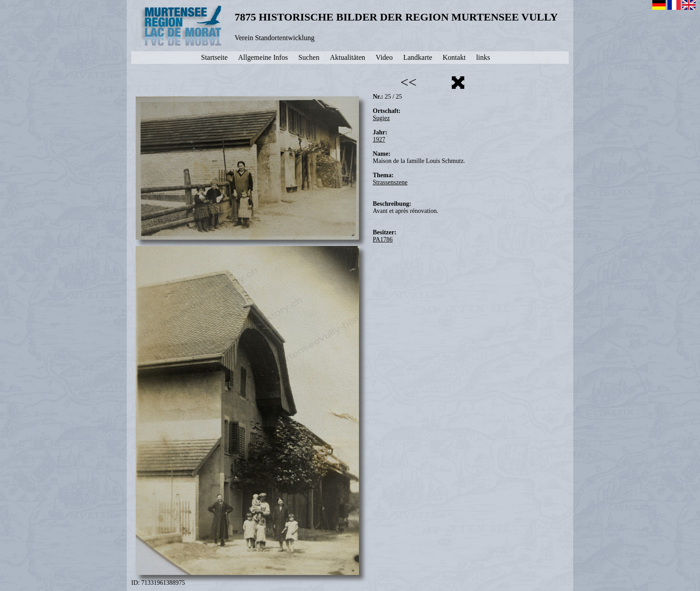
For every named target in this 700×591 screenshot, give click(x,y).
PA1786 (383, 239)
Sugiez (381, 118)
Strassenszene (390, 182)
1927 (379, 139)
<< (408, 82)
